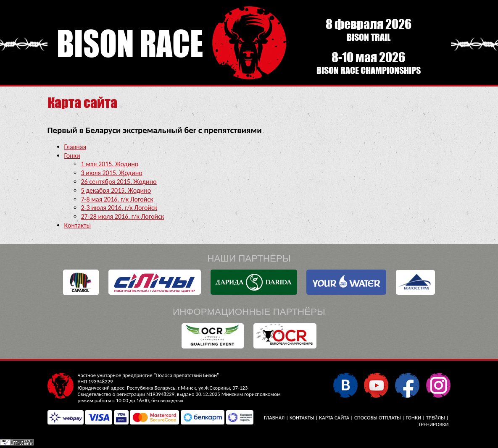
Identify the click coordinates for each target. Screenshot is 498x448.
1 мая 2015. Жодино (110, 164)
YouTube (376, 385)
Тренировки (433, 424)
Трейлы (436, 418)
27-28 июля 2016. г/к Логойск (123, 216)
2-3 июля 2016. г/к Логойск (119, 208)
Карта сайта (334, 418)
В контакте (345, 385)
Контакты (78, 225)
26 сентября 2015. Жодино (119, 182)
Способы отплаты (378, 418)
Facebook (407, 385)
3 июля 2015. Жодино (112, 173)
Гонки (72, 156)
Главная (75, 147)
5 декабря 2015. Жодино (116, 190)
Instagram (438, 385)
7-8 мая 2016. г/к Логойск (117, 199)
